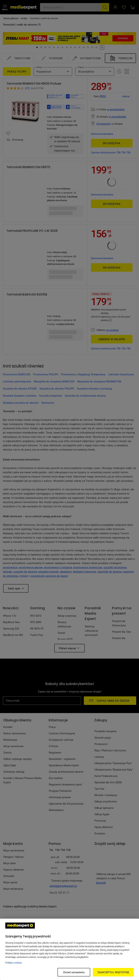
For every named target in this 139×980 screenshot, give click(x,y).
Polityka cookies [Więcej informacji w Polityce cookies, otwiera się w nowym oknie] (14, 963)
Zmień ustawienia (74, 972)
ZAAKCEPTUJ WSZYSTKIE (113, 972)
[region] (69, 949)
